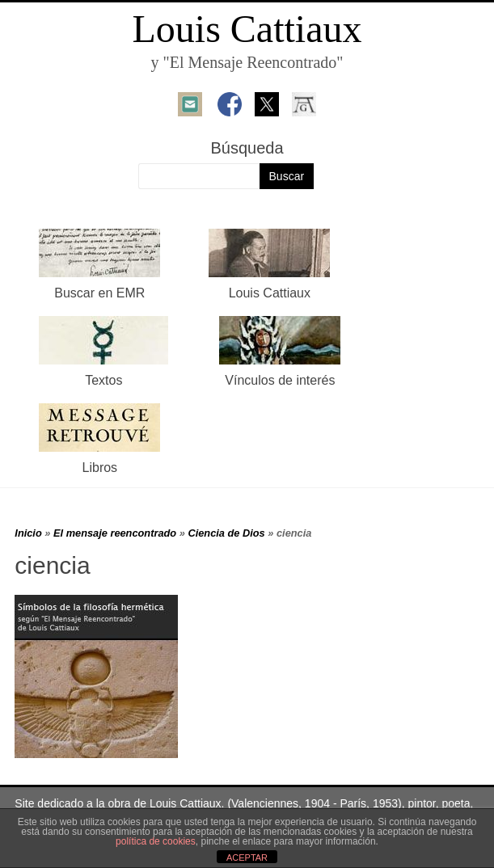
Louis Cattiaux (247, 29)
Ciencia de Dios (226, 533)
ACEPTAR (247, 857)
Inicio (28, 533)
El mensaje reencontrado (115, 533)
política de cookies (156, 841)
